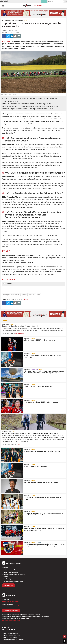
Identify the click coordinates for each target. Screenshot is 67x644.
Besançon (5, 324)
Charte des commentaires (11, 572)
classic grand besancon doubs (11, 295)
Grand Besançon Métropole (13, 20)
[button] (63, 2)
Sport (26, 20)
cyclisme (24, 295)
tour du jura (32, 295)
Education (34, 369)
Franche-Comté (7, 431)
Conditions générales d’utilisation (13, 581)
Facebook (8, 284)
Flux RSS (6, 577)
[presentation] (60, 91)
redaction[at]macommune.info (11, 601)
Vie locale (39, 542)
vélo (39, 295)
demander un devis (11, 610)
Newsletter (9, 585)
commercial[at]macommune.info (11, 606)
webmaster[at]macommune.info (11, 620)
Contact (6, 568)
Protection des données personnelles (14, 574)
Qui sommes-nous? (9, 570)
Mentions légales (8, 579)
